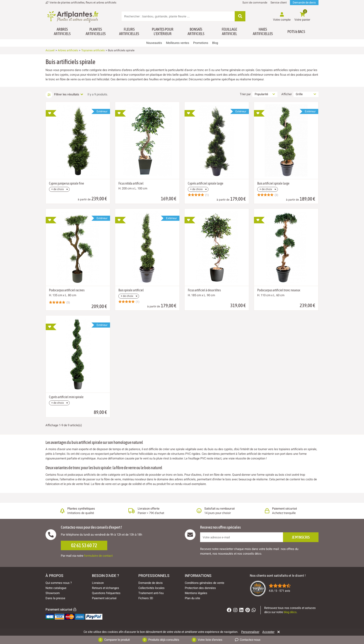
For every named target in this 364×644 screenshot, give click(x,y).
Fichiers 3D (146, 598)
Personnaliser (250, 632)
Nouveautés (154, 43)
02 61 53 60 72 (84, 545)
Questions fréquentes (106, 593)
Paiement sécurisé (104, 598)
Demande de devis (304, 3)
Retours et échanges (106, 588)
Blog (215, 43)
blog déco (290, 612)
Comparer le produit (114, 640)
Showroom (53, 593)
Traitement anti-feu (151, 593)
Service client (279, 3)
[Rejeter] (278, 632)
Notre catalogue (56, 588)
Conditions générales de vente (205, 583)
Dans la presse (55, 598)
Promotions (201, 43)
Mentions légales (196, 593)
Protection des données (200, 588)
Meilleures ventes (178, 43)
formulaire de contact (98, 556)
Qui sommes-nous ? (59, 583)
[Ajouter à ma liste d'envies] (51, 113)
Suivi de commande (255, 3)
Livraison (98, 583)
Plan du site (192, 598)
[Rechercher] (240, 17)
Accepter (268, 632)
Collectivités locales (151, 588)
